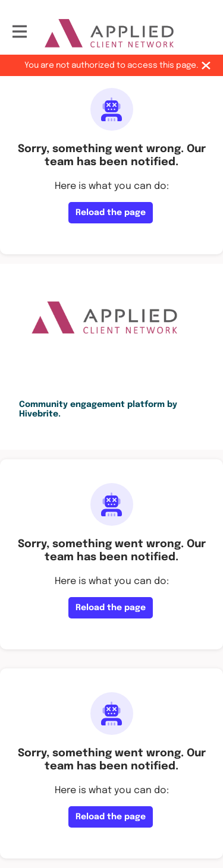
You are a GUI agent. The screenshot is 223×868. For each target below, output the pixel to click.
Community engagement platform (92, 405)
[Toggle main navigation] (19, 33)
